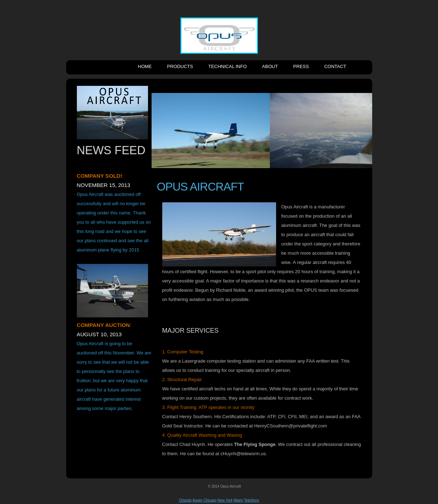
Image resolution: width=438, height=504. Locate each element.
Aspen (197, 500)
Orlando (185, 500)
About (270, 66)
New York (225, 500)
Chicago (210, 500)
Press (301, 66)
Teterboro (252, 500)
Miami (238, 500)
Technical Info (227, 66)
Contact (335, 66)
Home (145, 66)
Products (180, 66)
